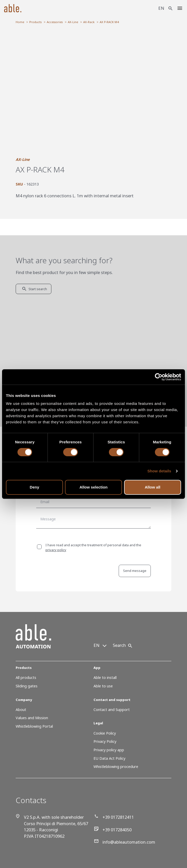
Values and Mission (32, 718)
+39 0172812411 (114, 817)
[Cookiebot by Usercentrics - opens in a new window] (159, 377)
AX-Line (73, 22)
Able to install (105, 677)
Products (35, 22)
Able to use (103, 686)
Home (20, 22)
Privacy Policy (105, 741)
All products (26, 677)
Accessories (55, 22)
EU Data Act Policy (109, 758)
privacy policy (56, 550)
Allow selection (93, 487)
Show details (159, 471)
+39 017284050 (113, 830)
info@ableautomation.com (125, 842)
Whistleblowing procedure (116, 767)
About (21, 710)
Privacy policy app (109, 750)
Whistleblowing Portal (34, 726)
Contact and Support (112, 710)
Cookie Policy (105, 733)
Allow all (152, 487)
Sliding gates (27, 686)
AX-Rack (89, 22)
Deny (35, 487)
